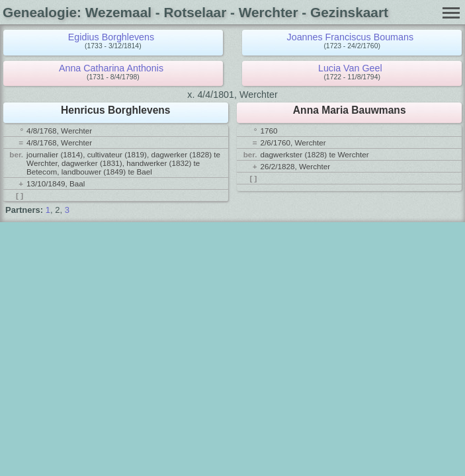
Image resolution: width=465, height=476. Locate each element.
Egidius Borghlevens (111, 37)
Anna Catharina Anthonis (111, 68)
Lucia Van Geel (350, 68)
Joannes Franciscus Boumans (351, 37)
